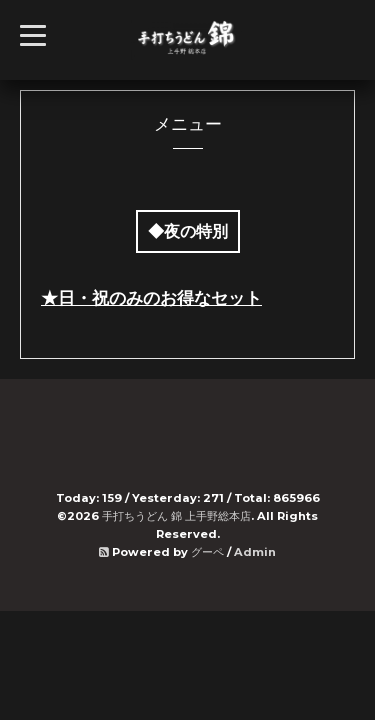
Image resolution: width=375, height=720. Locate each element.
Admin (255, 552)
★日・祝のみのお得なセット (151, 298)
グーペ (207, 552)
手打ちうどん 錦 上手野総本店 (176, 516)
